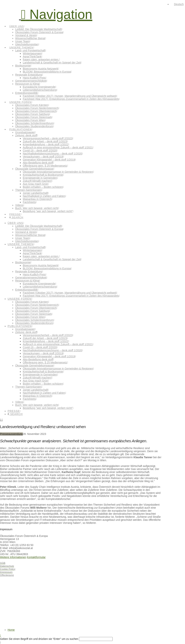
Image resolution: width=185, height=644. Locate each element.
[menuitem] (177, 4)
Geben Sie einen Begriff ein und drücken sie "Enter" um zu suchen (39, 639)
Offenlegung (7, 575)
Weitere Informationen (13, 557)
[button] (57, 14)
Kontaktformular (36, 557)
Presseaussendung (11, 434)
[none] (178, 4)
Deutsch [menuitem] (179, 4)
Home (11, 630)
